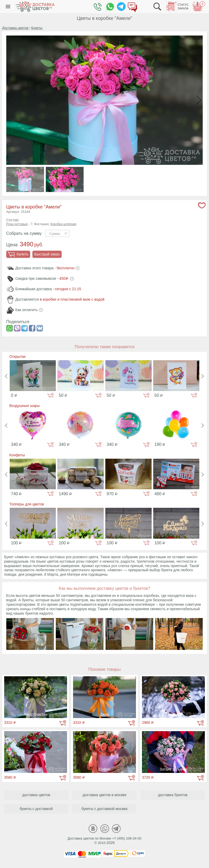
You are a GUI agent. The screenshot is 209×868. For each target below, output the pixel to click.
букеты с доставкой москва (104, 809)
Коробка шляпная (63, 224)
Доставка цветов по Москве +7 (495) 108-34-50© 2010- (104, 841)
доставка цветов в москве (104, 795)
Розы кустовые (17, 224)
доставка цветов (36, 795)
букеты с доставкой (36, 809)
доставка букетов (173, 795)
